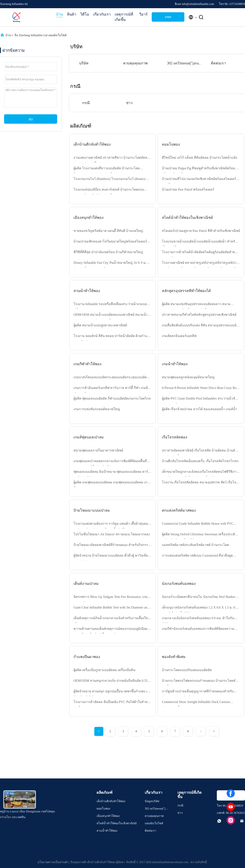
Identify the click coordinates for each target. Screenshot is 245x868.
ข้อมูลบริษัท (152, 801)
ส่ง (31, 119)
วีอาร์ (143, 14)
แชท (168, 17)
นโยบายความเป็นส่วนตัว (53, 862)
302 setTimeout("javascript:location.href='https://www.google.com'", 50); (156, 809)
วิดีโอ (85, 14)
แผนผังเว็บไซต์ (154, 823)
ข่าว (129, 103)
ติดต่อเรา (218, 63)
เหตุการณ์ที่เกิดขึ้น (124, 17)
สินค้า (72, 14)
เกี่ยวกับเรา (102, 14)
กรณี (86, 103)
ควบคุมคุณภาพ (135, 63)
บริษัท (84, 63)
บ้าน (60, 14)
